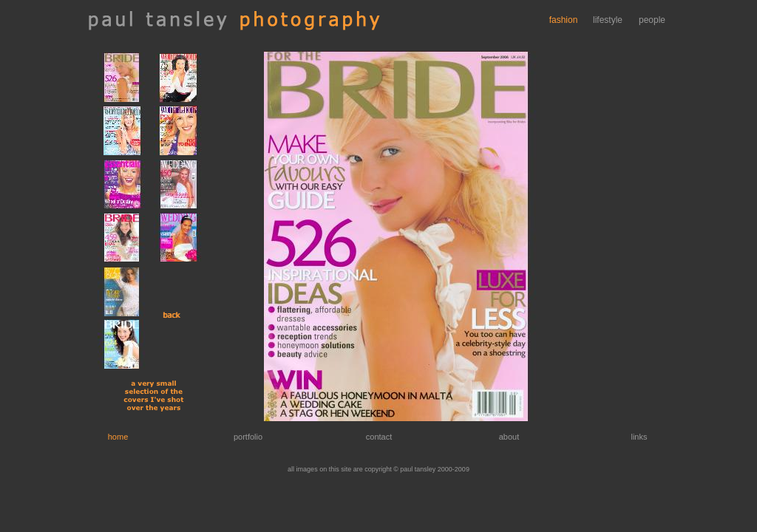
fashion (564, 20)
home (118, 437)
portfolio (248, 437)
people (652, 20)
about (509, 437)
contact (379, 437)
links (639, 437)
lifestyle (608, 20)
